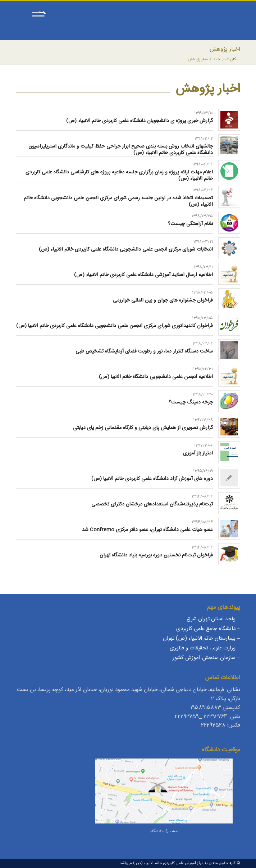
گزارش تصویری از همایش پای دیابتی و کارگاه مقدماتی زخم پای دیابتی (143, 428)
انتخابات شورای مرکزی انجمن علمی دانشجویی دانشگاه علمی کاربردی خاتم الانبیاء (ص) (126, 249)
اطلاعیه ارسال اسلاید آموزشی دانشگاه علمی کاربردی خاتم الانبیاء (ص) (143, 275)
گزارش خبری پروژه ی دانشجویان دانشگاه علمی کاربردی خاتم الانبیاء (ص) (140, 121)
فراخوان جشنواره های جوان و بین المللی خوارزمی (163, 300)
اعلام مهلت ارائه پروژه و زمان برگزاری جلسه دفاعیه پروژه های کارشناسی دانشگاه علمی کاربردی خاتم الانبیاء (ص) (119, 176)
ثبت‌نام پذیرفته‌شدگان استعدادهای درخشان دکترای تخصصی (152, 504)
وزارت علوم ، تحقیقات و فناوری (203, 648)
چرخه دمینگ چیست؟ (191, 402)
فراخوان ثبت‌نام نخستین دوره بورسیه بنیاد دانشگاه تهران (156, 555)
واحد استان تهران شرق (211, 619)
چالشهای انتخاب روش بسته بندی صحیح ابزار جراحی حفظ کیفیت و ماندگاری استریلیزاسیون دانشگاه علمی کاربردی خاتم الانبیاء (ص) (121, 150)
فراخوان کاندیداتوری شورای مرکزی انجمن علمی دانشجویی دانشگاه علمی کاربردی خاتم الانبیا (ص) (115, 326)
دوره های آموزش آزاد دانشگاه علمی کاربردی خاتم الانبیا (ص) (152, 479)
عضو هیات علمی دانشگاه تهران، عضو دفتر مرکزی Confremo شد (147, 530)
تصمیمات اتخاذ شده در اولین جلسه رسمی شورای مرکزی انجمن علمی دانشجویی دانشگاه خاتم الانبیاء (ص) (118, 201)
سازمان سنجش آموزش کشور (204, 658)
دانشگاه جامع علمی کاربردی (206, 629)
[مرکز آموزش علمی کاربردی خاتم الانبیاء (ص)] (150, 25)
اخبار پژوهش (225, 49)
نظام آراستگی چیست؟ (190, 224)
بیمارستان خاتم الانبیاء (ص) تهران (199, 638)
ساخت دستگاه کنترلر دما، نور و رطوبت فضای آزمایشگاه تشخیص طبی (144, 351)
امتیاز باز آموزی (198, 453)
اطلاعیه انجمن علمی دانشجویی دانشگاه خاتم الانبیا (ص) (156, 377)
